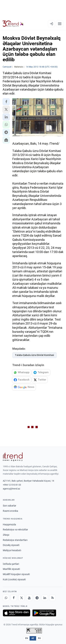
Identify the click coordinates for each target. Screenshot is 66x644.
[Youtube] (29, 598)
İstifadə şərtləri (11, 564)
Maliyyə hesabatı (12, 550)
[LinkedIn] (45, 598)
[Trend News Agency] (13, 457)
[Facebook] (14, 598)
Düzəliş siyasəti (11, 545)
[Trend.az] (13, 24)
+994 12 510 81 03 (12, 485)
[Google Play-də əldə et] (44, 613)
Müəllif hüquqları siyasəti (16, 574)
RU (40, 638)
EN (27, 638)
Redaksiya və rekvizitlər (15, 530)
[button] (6, 102)
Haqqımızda (9, 524)
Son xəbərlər (10, 506)
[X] (21, 598)
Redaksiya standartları (15, 540)
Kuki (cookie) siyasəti (14, 579)
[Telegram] (37, 598)
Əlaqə (6, 535)
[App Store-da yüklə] (17, 613)
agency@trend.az (11, 489)
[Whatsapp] (6, 598)
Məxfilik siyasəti (11, 569)
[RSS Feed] (52, 598)
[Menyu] (60, 24)
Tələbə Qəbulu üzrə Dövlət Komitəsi (34, 355)
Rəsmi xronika (10, 511)
